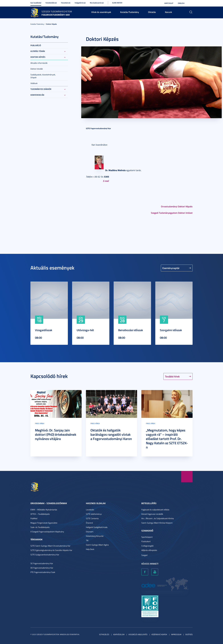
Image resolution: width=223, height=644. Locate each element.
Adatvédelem (119, 634)
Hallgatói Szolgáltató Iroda (97, 527)
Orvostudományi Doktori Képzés (177, 206)
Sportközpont (147, 537)
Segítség (189, 634)
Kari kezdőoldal (36, 3)
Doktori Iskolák (37, 69)
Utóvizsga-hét (85, 330)
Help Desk (90, 549)
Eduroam (90, 532)
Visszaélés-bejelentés (138, 634)
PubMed (34, 518)
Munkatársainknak (97, 3)
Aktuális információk (39, 63)
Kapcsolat (169, 3)
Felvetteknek (66, 3)
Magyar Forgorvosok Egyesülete (44, 523)
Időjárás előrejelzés (149, 550)
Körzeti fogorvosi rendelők (152, 514)
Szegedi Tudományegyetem (57, 11)
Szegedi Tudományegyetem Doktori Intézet (172, 213)
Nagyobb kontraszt (191, 3)
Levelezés (90, 510)
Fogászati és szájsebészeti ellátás (155, 510)
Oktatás (152, 12)
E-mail (106, 181)
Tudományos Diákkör (41, 89)
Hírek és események (101, 12)
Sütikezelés (104, 634)
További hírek (172, 376)
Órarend (89, 523)
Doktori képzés (51, 24)
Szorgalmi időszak (171, 330)
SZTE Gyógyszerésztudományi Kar (45, 555)
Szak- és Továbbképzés (40, 527)
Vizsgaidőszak (44, 330)
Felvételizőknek (51, 3)
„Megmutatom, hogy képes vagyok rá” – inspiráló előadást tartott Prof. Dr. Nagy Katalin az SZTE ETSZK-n (167, 439)
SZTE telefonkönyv (94, 514)
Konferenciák (37, 95)
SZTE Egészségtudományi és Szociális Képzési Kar (51, 550)
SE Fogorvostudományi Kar (42, 563)
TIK (87, 540)
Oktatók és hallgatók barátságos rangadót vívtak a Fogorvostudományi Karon (111, 434)
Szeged (144, 555)
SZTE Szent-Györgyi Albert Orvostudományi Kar (50, 546)
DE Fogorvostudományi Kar (42, 568)
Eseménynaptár (171, 268)
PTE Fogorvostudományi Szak (43, 572)
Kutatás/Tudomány (130, 12)
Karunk (168, 12)
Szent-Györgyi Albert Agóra (97, 545)
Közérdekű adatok (159, 634)
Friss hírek (40, 423)
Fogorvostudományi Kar (56, 15)
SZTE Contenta (92, 518)
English (181, 3)
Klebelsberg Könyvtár (95, 536)
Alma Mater (117, 3)
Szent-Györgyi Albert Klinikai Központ (157, 523)
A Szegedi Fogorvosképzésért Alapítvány (47, 532)
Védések (34, 83)
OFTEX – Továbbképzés (40, 514)
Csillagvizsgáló (147, 546)
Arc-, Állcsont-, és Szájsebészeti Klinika (158, 518)
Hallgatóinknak (80, 3)
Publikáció (36, 45)
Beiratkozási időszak (131, 330)
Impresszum (176, 634)
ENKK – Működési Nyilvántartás (44, 510)
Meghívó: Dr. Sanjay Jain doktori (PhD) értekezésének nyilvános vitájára (56, 434)
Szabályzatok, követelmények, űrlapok (43, 76)
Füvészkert (146, 541)
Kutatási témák (38, 51)
